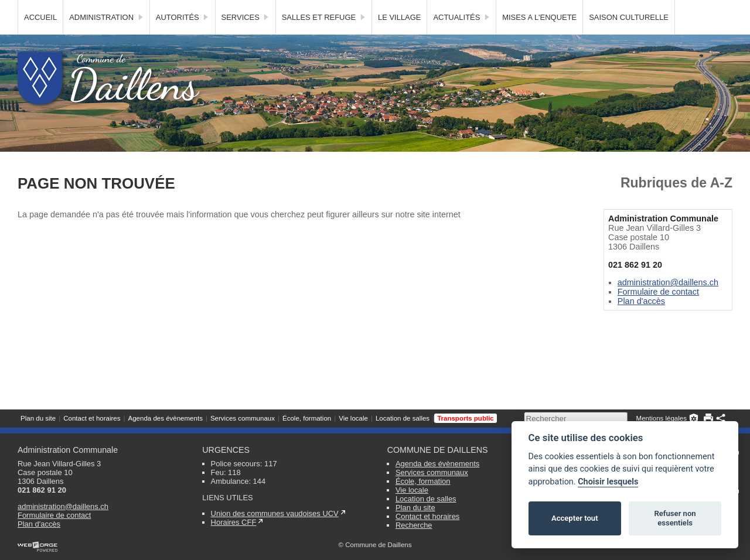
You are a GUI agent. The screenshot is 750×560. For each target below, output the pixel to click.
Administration (106, 38)
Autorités (183, 38)
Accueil (40, 38)
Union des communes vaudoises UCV (275, 513)
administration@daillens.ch (668, 303)
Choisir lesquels (608, 482)
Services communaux (243, 9)
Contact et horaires (92, 9)
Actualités (461, 38)
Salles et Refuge (324, 38)
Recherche (414, 525)
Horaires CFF (234, 522)
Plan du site (38, 9)
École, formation (307, 9)
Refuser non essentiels (675, 518)
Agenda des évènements (165, 9)
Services (246, 38)
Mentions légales (662, 9)
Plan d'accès (641, 322)
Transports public (466, 9)
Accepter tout (575, 518)
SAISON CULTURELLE (629, 38)
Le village (399, 38)
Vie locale (353, 9)
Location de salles (403, 9)
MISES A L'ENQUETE (539, 38)
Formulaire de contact (658, 313)
